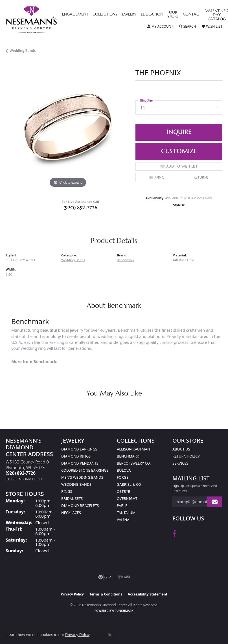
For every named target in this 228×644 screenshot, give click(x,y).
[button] (160, 27)
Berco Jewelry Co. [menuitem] (134, 463)
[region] (68, 127)
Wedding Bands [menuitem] (76, 484)
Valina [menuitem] (123, 520)
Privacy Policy (72, 594)
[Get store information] (24, 479)
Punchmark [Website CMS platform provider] (124, 611)
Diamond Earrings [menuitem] (79, 449)
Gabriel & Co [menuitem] (129, 484)
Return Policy (186, 456)
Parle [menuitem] (122, 505)
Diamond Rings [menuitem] (76, 456)
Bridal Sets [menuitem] (72, 498)
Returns (201, 177)
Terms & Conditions (106, 594)
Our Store (173, 14)
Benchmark (125, 260)
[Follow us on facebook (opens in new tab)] (175, 534)
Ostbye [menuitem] (123, 491)
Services (180, 463)
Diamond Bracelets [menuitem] (80, 505)
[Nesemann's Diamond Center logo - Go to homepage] (44, 20)
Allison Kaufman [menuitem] (133, 449)
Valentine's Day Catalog (217, 15)
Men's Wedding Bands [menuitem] (82, 477)
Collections (105, 14)
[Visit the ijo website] (124, 577)
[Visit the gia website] (105, 577)
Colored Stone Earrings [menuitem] (85, 470)
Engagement (75, 14)
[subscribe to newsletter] (215, 502)
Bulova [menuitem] (124, 470)
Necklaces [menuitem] (71, 513)
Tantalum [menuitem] (126, 513)
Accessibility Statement (148, 594)
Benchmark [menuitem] (128, 456)
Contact (192, 14)
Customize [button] (179, 151)
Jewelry (129, 14)
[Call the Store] (21, 473)
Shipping (157, 177)
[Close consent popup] (110, 635)
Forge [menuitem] (123, 477)
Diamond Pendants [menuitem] (80, 463)
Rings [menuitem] (67, 491)
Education (152, 14)
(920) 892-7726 (80, 208)
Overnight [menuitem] (127, 498)
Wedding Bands (23, 51)
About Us (181, 449)
